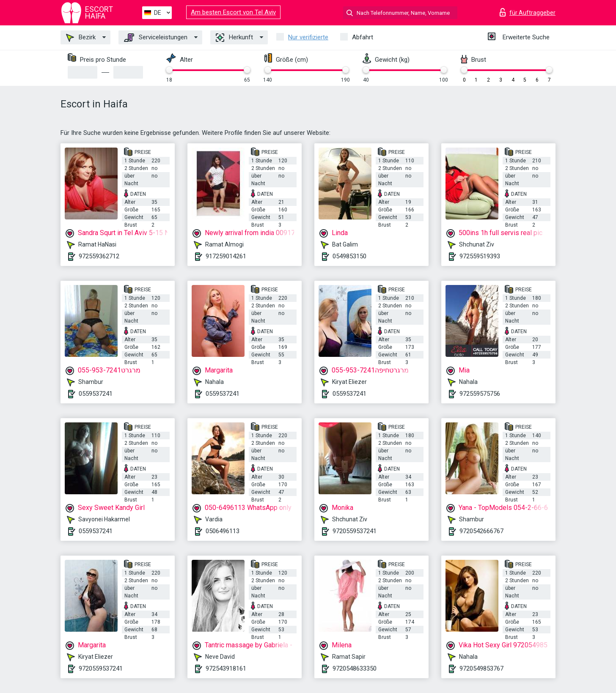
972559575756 (480, 394)
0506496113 (223, 531)
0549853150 (349, 256)
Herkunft (234, 38)
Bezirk (81, 38)
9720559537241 (355, 531)
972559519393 (480, 256)
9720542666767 (481, 531)
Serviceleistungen (156, 38)
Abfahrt (363, 37)
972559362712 (99, 256)
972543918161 (226, 668)
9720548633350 (355, 668)
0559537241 (96, 394)
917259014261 (226, 256)
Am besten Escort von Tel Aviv (233, 12)
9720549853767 (481, 668)
